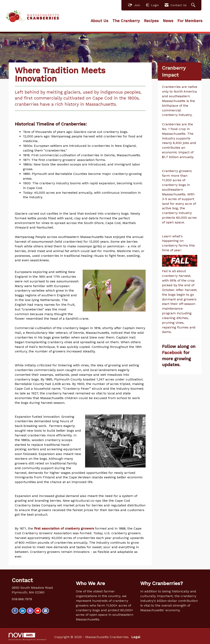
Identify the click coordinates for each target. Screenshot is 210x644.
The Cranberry (126, 21)
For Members (190, 21)
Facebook (173, 353)
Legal (136, 637)
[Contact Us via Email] (46, 611)
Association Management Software (28, 637)
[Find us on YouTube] (38, 611)
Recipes (151, 21)
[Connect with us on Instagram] (30, 611)
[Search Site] (194, 5)
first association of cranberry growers (64, 528)
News (168, 21)
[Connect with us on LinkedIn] (23, 611)
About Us (99, 21)
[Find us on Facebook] (15, 611)
